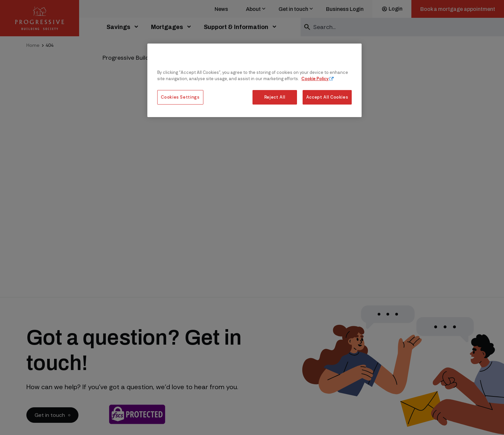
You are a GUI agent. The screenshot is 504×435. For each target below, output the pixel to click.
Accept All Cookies (327, 97)
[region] (254, 80)
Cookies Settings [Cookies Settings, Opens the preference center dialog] (180, 97)
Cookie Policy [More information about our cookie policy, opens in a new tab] (315, 79)
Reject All (275, 97)
